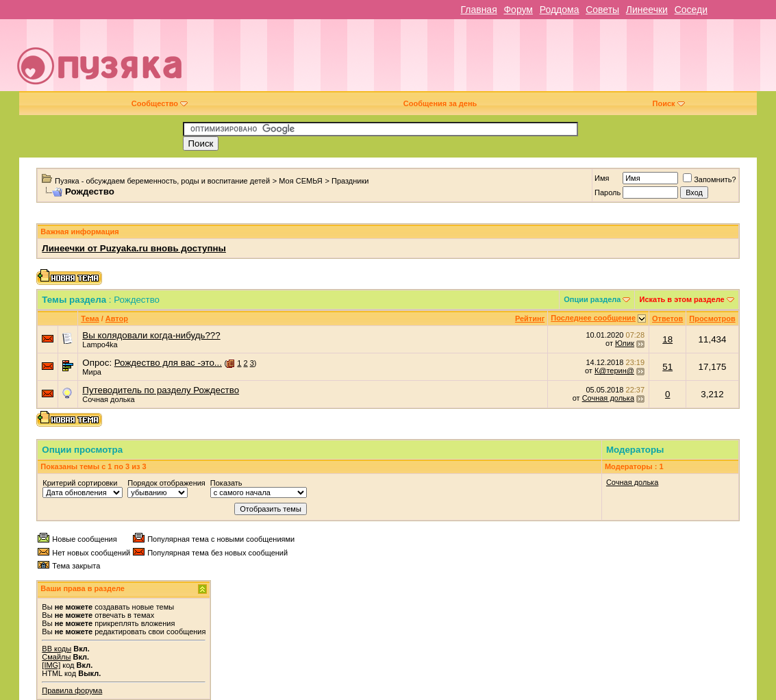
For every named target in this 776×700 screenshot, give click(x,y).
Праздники (350, 181)
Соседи (691, 10)
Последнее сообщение (593, 318)
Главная (478, 10)
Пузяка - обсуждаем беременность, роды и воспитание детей (162, 181)
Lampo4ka (100, 345)
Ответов (667, 318)
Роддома (560, 10)
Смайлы (56, 657)
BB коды (57, 649)
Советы (602, 10)
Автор (117, 318)
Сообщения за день (440, 103)
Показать (226, 483)
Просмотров (712, 318)
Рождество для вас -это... (168, 363)
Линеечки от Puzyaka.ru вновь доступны (134, 248)
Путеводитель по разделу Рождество (161, 390)
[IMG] (51, 665)
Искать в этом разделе (681, 299)
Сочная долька (108, 399)
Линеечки (647, 10)
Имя (602, 178)
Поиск (669, 103)
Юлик (625, 343)
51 (667, 367)
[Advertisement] (486, 60)
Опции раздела (592, 299)
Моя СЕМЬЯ (301, 181)
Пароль (608, 192)
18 (667, 339)
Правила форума (72, 690)
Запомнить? (710, 179)
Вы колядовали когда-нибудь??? (151, 335)
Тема (90, 318)
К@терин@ (614, 371)
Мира (92, 372)
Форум (518, 10)
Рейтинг (530, 318)
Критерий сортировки (80, 483)
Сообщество (160, 103)
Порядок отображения (166, 483)
